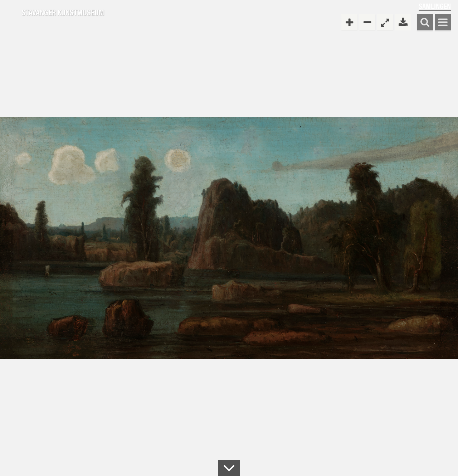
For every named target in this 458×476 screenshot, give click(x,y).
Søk (425, 23)
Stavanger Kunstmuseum (63, 13)
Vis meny (443, 23)
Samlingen (435, 6)
